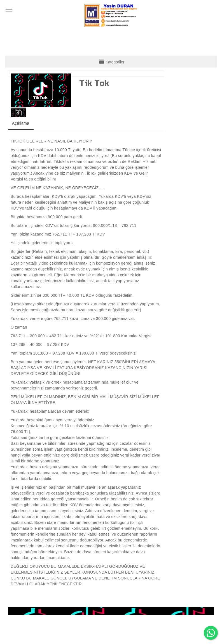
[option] (41, 90)
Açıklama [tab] (21, 123)
